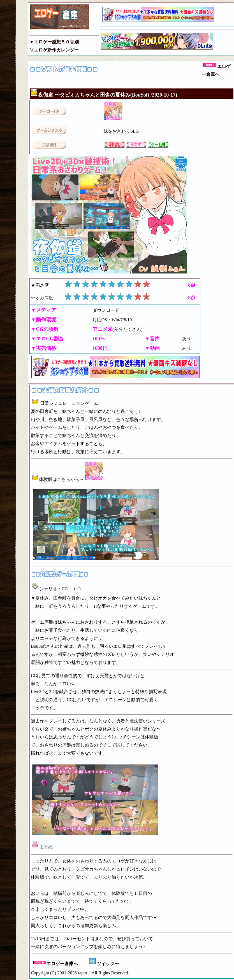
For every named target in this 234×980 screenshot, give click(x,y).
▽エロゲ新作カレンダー (54, 50)
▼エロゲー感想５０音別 (54, 42)
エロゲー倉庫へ (55, 964)
